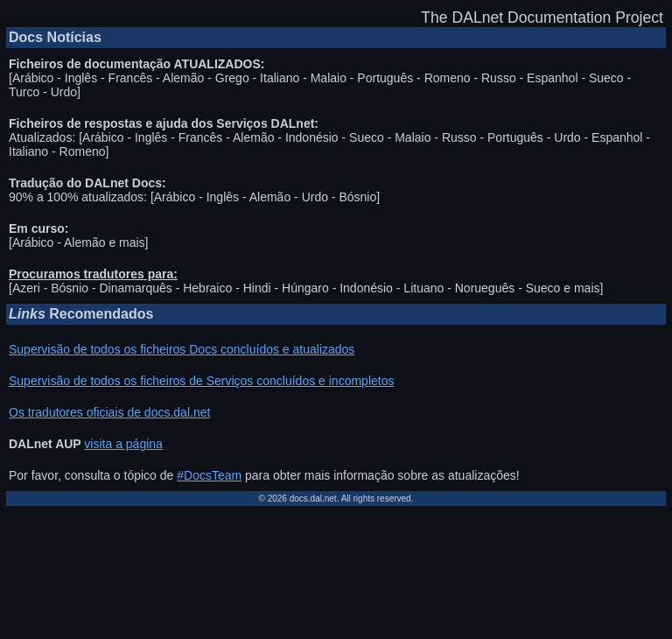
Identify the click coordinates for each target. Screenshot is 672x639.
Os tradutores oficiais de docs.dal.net (109, 412)
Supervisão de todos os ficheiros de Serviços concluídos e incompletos (201, 381)
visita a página (123, 444)
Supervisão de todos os (74, 349)
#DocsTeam (209, 475)
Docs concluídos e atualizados (270, 349)
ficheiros (163, 349)
